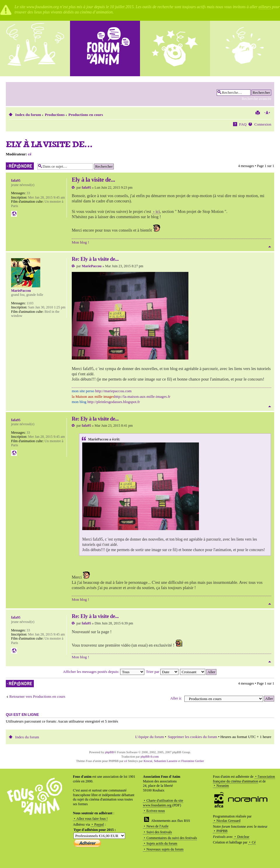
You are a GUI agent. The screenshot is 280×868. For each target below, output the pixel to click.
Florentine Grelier (192, 761)
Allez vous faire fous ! (92, 819)
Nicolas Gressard (228, 821)
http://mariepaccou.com (113, 391)
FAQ (243, 124)
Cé (254, 842)
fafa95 (86, 188)
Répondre (20, 166)
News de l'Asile (157, 826)
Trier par (162, 672)
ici (158, 211)
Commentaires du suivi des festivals (172, 838)
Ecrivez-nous (156, 811)
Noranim (223, 786)
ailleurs (265, 7)
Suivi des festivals (159, 832)
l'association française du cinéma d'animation (244, 779)
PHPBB (222, 831)
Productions (55, 115)
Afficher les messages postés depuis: (104, 672)
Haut (270, 247)
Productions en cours (86, 115)
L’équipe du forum (150, 737)
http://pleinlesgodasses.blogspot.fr (113, 402)
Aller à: (176, 698)
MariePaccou (92, 266)
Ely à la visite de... (49, 144)
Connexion (263, 124)
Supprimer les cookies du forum (192, 737)
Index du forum (28, 115)
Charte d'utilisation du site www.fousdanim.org (163, 803)
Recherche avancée (257, 99)
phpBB (110, 752)
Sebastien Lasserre (166, 761)
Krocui (148, 761)
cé (30, 154)
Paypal (99, 824)
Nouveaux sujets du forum (165, 849)
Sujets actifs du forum (162, 843)
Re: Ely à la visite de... (95, 259)
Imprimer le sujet (258, 113)
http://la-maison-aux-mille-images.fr (142, 396)
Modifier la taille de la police (267, 113)
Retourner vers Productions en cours (37, 696)
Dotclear (243, 837)
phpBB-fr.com (150, 756)
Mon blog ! (80, 242)
